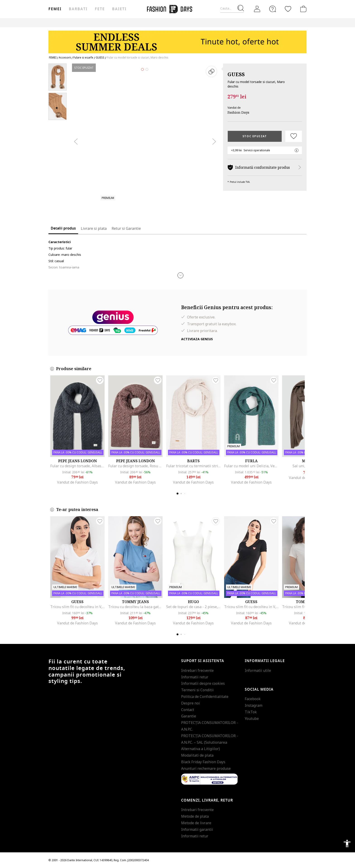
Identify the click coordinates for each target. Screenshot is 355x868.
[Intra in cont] (257, 9)
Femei (55, 9)
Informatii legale (265, 661)
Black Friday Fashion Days (203, 762)
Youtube (252, 719)
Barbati (78, 9)
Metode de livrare (196, 823)
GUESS (236, 74)
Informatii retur (195, 677)
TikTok (251, 712)
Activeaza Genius (197, 339)
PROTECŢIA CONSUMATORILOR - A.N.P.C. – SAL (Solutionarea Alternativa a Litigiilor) (210, 742)
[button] (180, 275)
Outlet (258, 23)
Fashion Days (238, 112)
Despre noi (191, 703)
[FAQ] (273, 9)
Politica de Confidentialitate (205, 697)
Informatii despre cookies (203, 683)
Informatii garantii (197, 829)
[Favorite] (288, 9)
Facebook (253, 699)
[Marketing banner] (177, 40)
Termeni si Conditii (197, 690)
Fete (100, 9)
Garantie (189, 716)
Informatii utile (258, 670)
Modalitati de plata (197, 755)
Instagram (254, 705)
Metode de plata (195, 816)
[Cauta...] (232, 9)
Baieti (119, 9)
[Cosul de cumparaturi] (302, 9)
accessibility (347, 844)
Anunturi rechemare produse (206, 768)
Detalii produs (63, 228)
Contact (188, 710)
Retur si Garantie (126, 228)
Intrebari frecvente (197, 670)
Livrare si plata (94, 228)
